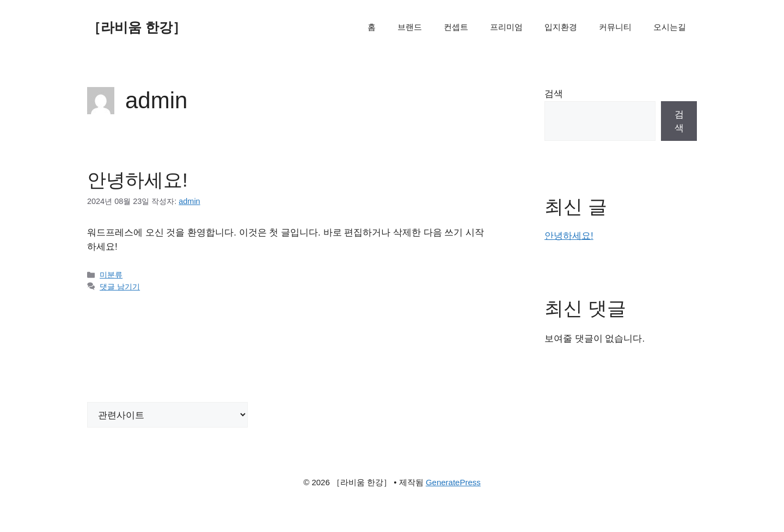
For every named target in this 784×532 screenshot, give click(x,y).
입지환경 (561, 27)
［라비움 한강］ (137, 27)
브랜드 (410, 27)
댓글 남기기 (120, 287)
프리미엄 (506, 27)
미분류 (111, 275)
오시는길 (670, 27)
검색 (554, 94)
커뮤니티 (615, 27)
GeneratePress (453, 482)
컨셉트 (456, 27)
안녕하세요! (137, 180)
